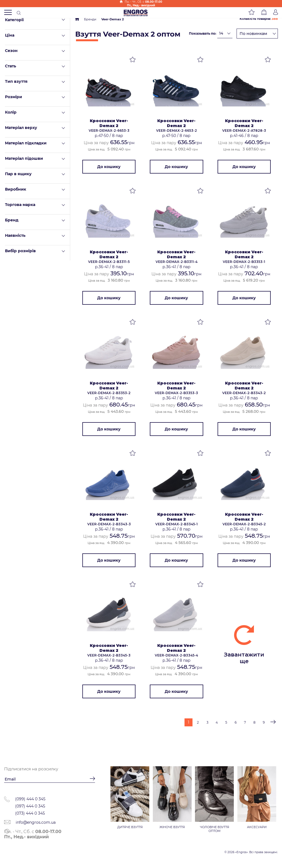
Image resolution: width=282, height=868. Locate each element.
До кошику (109, 167)
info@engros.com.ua (30, 823)
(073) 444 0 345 (30, 814)
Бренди (90, 19)
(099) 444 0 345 (30, 799)
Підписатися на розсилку (31, 769)
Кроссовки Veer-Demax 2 (109, 123)
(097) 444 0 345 (30, 806)
